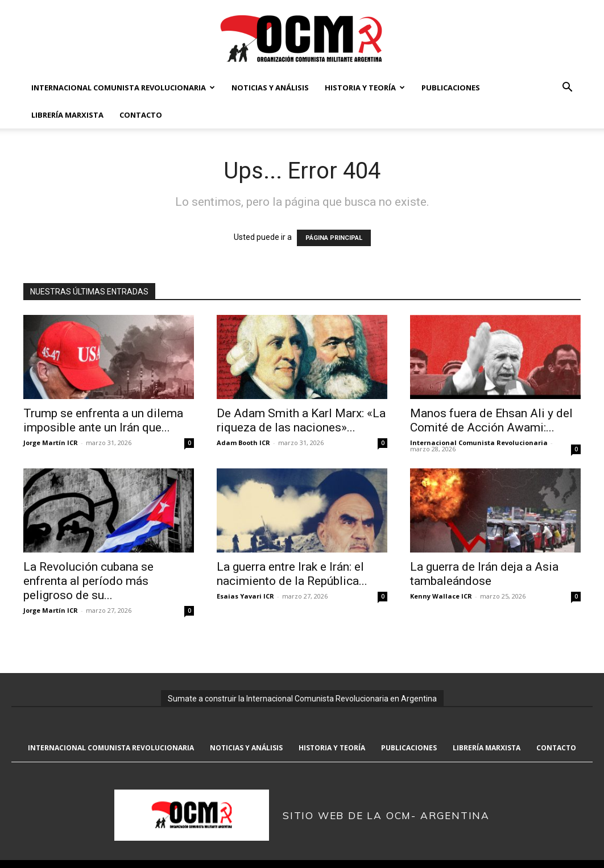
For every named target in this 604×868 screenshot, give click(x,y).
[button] (567, 88)
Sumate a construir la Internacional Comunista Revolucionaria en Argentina (302, 699)
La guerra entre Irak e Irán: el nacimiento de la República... (292, 574)
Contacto (141, 115)
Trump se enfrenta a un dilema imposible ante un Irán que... (103, 420)
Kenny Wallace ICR (441, 596)
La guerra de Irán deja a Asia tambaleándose (484, 574)
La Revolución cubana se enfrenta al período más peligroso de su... (88, 581)
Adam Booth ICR (243, 443)
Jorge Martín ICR (51, 443)
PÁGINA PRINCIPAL (334, 238)
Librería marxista (67, 115)
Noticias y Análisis (270, 88)
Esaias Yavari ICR (245, 596)
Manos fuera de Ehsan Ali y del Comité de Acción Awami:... (491, 420)
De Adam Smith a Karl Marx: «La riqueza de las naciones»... (301, 420)
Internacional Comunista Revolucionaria (123, 88)
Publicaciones (451, 88)
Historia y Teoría (365, 88)
